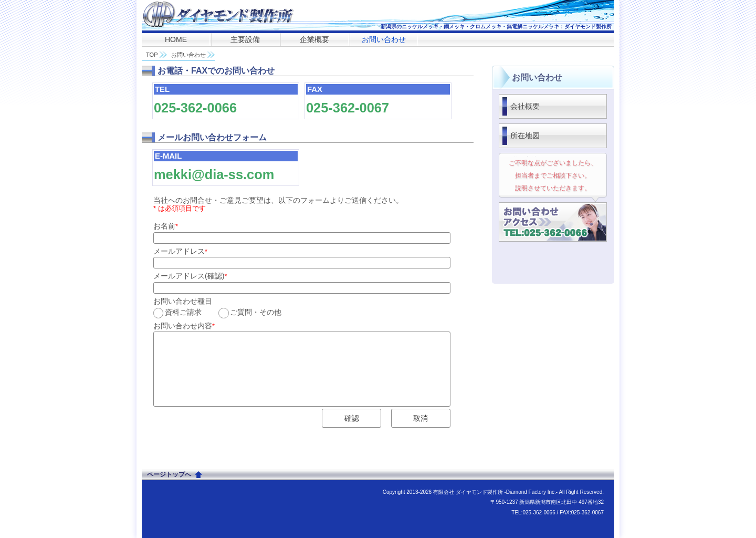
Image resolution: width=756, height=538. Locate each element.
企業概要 (314, 39)
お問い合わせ (384, 39)
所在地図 (525, 136)
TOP (152, 55)
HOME (176, 39)
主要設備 (245, 39)
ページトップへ (169, 474)
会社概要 (525, 106)
